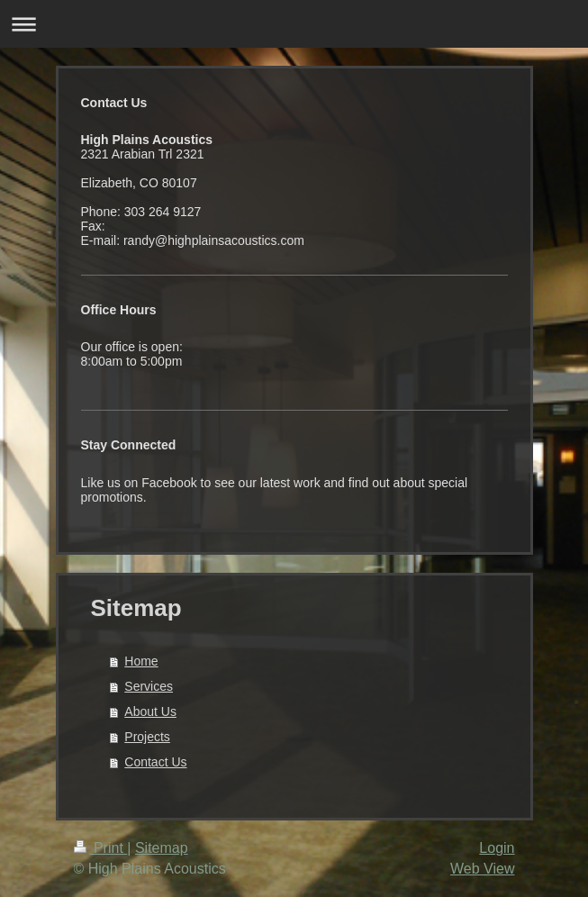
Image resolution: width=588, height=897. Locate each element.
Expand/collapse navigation (294, 24)
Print (101, 848)
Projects (147, 737)
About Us (150, 711)
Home (141, 661)
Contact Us (155, 762)
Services (149, 686)
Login (497, 848)
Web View (482, 869)
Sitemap (162, 848)
